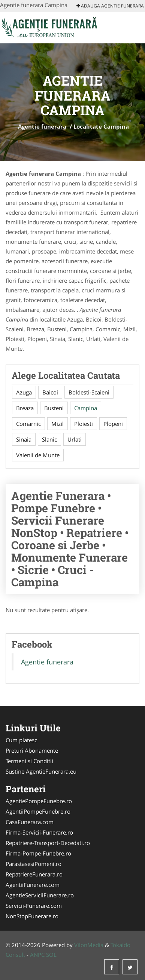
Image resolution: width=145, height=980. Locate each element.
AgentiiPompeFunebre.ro (38, 811)
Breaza (25, 408)
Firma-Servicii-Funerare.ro (39, 832)
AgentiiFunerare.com (33, 885)
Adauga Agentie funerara (110, 6)
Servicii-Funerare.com (34, 906)
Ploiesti (84, 424)
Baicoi (50, 392)
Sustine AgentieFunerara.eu (41, 771)
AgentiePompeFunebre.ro (39, 801)
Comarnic (28, 424)
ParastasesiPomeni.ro (34, 864)
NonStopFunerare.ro (32, 916)
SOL (51, 955)
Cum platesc (21, 740)
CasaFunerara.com (30, 822)
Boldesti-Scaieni (89, 392)
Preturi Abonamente (32, 750)
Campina (86, 408)
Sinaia (24, 439)
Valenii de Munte (38, 455)
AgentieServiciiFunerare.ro (40, 895)
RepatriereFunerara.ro (34, 874)
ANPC (37, 955)
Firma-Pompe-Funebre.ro (38, 853)
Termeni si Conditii (29, 761)
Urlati (75, 439)
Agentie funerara (42, 126)
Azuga (24, 392)
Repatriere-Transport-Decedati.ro (48, 843)
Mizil (58, 424)
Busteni (54, 408)
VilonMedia (89, 945)
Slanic (49, 439)
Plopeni (113, 424)
